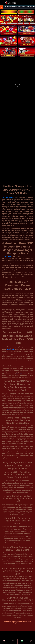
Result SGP (11, 350)
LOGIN (26, 12)
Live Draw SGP (6, 257)
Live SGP (16, 292)
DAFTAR (9, 12)
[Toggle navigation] (3, 3)
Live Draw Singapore (8, 197)
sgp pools (19, 374)
